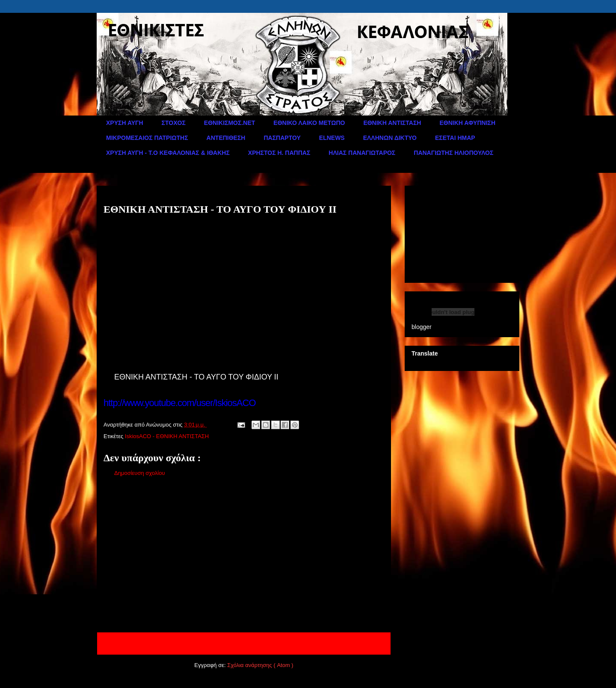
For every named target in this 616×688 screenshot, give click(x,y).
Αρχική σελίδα (239, 643)
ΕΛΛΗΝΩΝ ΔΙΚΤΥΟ (390, 138)
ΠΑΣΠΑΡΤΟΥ (282, 138)
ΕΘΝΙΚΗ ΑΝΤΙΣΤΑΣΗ (392, 123)
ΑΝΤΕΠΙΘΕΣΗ (226, 138)
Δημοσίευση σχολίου (140, 473)
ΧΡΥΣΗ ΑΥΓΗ (125, 123)
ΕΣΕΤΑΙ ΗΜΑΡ (455, 138)
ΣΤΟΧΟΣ (174, 123)
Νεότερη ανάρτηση (131, 643)
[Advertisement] (244, 557)
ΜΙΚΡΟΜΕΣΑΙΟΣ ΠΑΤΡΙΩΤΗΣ (147, 138)
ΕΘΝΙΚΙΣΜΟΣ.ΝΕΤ (230, 123)
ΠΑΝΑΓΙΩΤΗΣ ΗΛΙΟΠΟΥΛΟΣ (453, 153)
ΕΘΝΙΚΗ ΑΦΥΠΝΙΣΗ (467, 123)
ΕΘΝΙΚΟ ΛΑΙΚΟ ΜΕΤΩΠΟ (309, 123)
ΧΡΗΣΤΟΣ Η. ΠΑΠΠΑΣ (279, 153)
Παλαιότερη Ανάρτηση (352, 643)
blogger (422, 327)
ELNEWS (332, 138)
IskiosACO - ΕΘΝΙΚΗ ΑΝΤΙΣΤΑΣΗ (167, 436)
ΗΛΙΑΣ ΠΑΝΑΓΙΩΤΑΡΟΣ (362, 153)
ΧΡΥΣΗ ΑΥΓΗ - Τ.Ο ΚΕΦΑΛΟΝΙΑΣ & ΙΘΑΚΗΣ (168, 153)
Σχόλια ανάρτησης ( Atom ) (260, 665)
